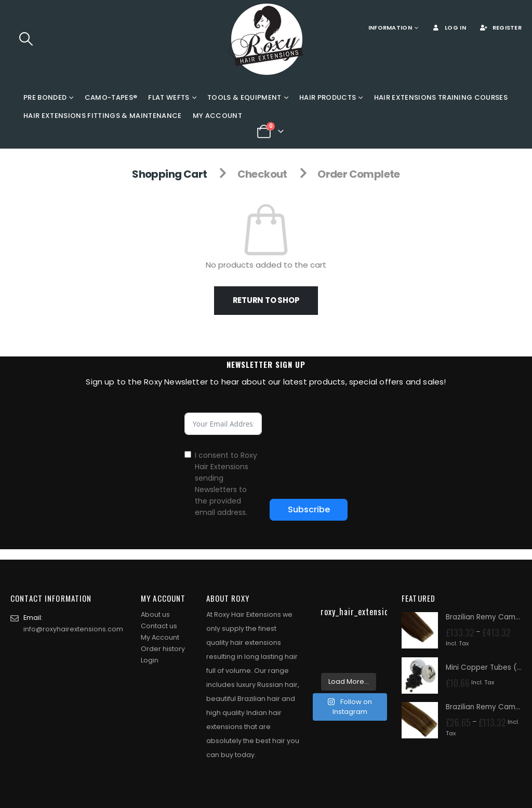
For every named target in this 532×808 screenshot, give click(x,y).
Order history (163, 649)
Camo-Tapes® (111, 97)
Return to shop (266, 300)
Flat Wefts (169, 97)
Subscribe (309, 509)
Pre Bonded (45, 97)
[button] (26, 39)
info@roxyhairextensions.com (73, 629)
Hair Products (328, 97)
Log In (449, 28)
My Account (217, 116)
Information (390, 28)
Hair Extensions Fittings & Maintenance (103, 116)
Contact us (159, 626)
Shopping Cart (169, 174)
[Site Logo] (266, 39)
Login (150, 660)
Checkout (262, 174)
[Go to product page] (420, 630)
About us (155, 614)
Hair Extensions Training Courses (441, 97)
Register (500, 28)
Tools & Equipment (244, 97)
